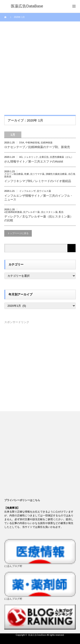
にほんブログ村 (13, 566)
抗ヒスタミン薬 (49, 212)
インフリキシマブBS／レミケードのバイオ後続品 (38, 181)
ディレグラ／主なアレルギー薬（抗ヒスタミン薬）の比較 (39, 218)
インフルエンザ (27, 191)
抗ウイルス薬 (44, 191)
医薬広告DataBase (37, 635)
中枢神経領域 (32, 143)
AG (21, 157)
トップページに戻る (18, 233)
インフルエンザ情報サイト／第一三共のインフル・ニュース (39, 198)
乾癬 (27, 174)
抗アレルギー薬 (31, 212)
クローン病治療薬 (14, 174)
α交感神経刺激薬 (13, 212)
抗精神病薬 (47, 143)
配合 (61, 212)
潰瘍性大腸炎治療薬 (56, 174)
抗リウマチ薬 (37, 174)
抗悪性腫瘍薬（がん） (62, 157)
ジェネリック (31, 157)
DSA (22, 143)
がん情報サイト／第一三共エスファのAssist (34, 161)
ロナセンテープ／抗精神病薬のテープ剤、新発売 (37, 147)
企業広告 (44, 157)
